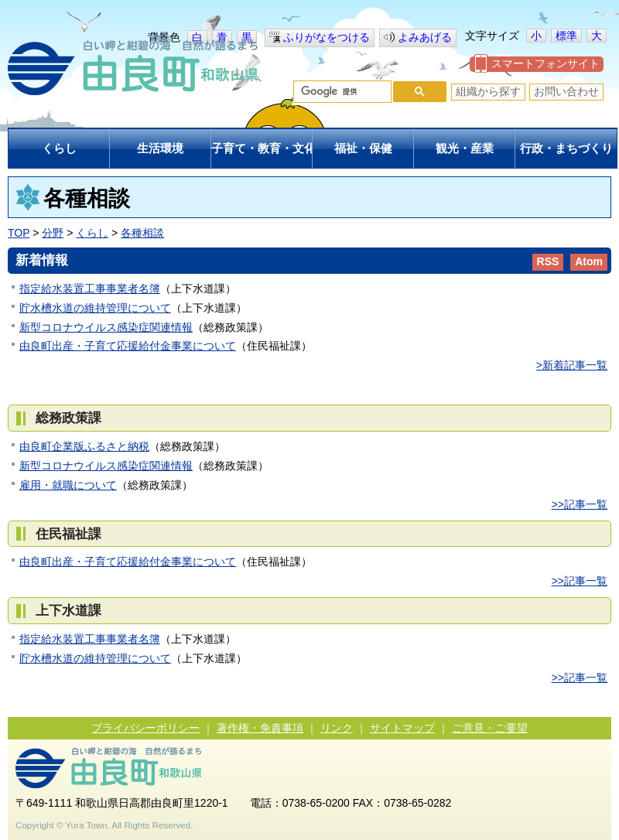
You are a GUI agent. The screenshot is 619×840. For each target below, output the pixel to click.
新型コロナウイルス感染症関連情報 (106, 327)
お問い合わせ (566, 91)
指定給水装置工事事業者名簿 (90, 289)
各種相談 (142, 233)
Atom (589, 261)
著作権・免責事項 (260, 728)
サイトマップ (402, 728)
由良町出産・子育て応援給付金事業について (128, 346)
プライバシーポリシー (145, 728)
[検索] (341, 92)
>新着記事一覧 (572, 365)
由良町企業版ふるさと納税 (84, 446)
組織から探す (488, 91)
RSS (548, 261)
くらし (92, 233)
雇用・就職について (68, 485)
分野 (53, 233)
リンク (337, 728)
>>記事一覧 (580, 504)
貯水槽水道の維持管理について (95, 308)
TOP (19, 233)
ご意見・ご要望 (490, 728)
